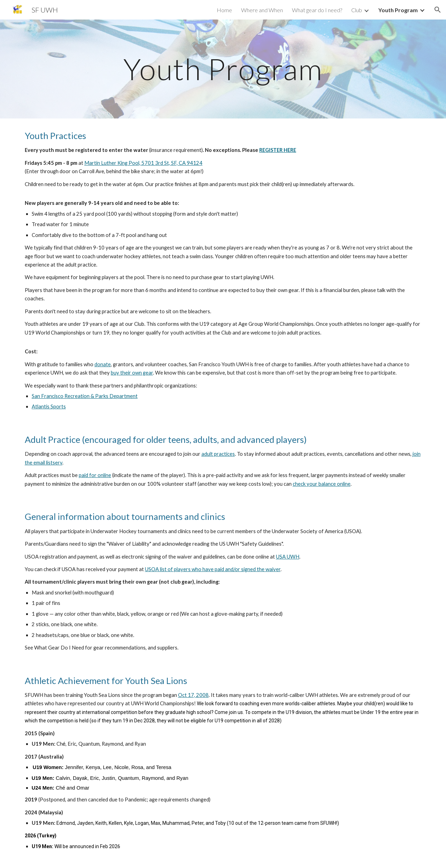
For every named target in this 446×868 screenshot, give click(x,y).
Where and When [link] (262, 10)
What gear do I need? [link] (317, 10)
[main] (223, 69)
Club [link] (357, 10)
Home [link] (224, 10)
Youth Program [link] (398, 10)
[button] (438, 10)
